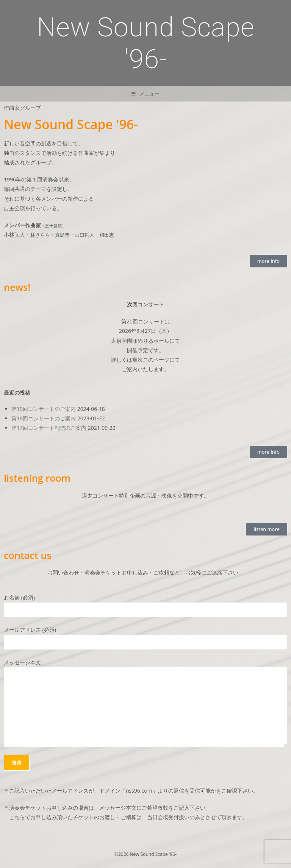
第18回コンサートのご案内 (44, 418)
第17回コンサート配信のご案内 (49, 428)
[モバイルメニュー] (145, 94)
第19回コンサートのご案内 (44, 409)
